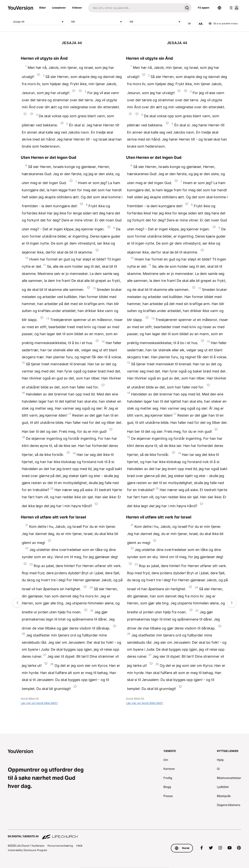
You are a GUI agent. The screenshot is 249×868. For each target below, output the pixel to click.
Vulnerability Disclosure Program (27, 850)
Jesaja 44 (39, 22)
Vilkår (79, 846)
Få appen (204, 8)
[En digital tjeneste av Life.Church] (124, 835)
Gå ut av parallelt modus (223, 24)
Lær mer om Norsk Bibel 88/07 (39, 703)
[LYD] (189, 24)
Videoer (77, 8)
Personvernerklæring (60, 846)
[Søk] (135, 8)
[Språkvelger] (219, 8)
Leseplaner (59, 8)
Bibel (43, 8)
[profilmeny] (234, 8)
